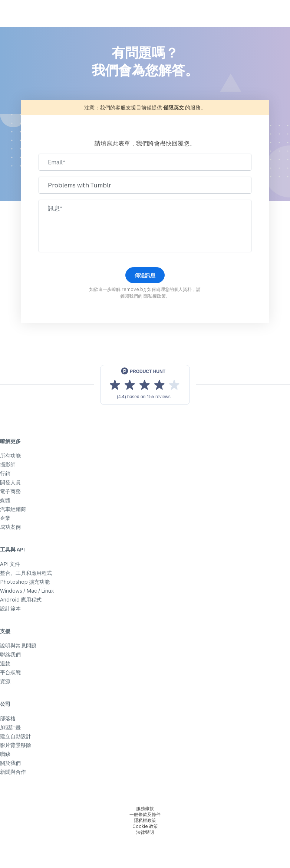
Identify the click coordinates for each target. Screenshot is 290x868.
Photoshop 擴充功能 (25, 582)
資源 (5, 681)
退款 (5, 663)
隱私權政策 (155, 296)
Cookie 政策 (145, 826)
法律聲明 (145, 832)
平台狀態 (10, 672)
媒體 (5, 500)
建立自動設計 (16, 736)
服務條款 (145, 808)
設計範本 (10, 608)
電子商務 (10, 491)
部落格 (8, 718)
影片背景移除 (16, 745)
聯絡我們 (10, 654)
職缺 (5, 754)
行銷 (5, 473)
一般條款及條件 (145, 814)
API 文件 (10, 564)
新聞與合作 (13, 772)
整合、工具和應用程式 (26, 573)
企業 (5, 518)
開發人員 (10, 482)
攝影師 (8, 464)
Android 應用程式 (21, 600)
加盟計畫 (10, 727)
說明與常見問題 (18, 646)
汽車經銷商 (13, 509)
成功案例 (10, 527)
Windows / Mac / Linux (27, 591)
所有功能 (10, 456)
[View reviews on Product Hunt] (145, 385)
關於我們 (10, 763)
